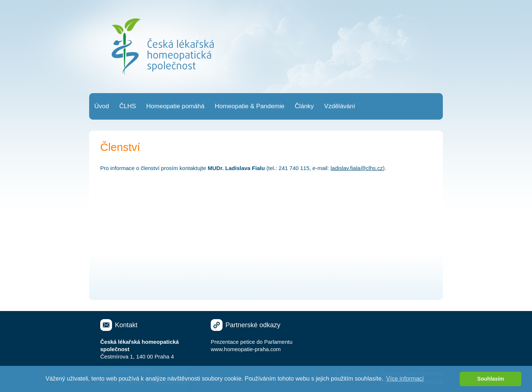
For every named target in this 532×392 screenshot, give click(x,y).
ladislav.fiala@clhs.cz (357, 168)
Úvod (102, 106)
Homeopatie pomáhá (175, 106)
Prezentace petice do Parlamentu (252, 342)
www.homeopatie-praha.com (246, 349)
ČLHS (128, 106)
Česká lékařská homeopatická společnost (163, 47)
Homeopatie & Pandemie (250, 106)
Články (304, 106)
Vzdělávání (340, 106)
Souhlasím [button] (491, 379)
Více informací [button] (405, 379)
